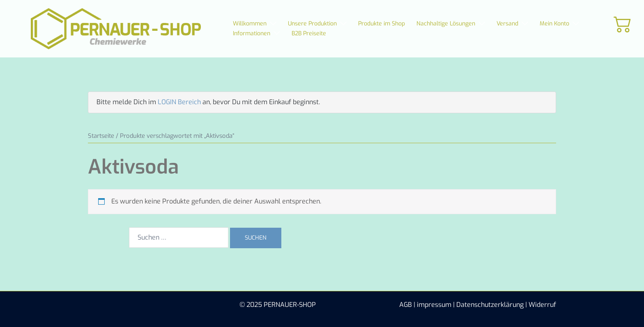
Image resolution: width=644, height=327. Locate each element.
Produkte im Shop (382, 24)
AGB (406, 305)
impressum (434, 305)
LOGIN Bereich (179, 102)
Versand (507, 24)
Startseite (101, 136)
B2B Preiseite (309, 33)
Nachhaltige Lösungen (446, 24)
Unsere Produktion (312, 24)
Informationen (252, 33)
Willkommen (250, 24)
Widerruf (542, 305)
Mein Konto (554, 24)
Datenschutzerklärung (490, 305)
